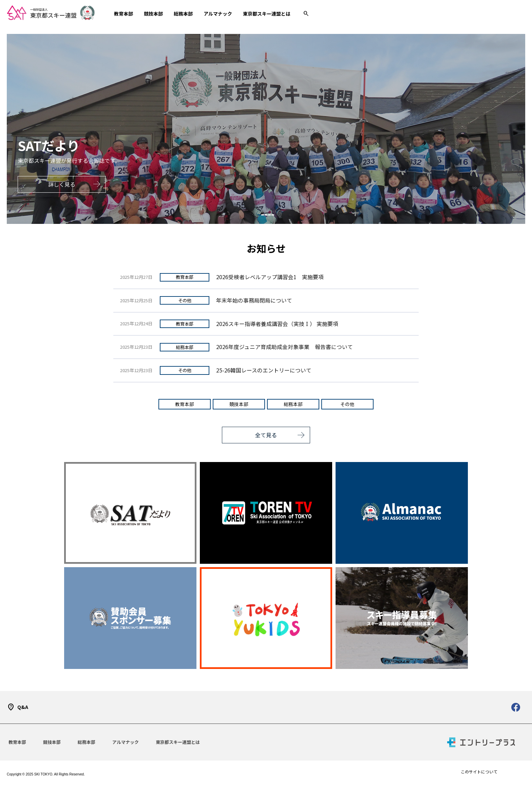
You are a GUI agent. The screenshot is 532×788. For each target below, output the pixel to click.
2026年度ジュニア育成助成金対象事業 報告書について (284, 347)
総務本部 (185, 347)
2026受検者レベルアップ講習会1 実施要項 (270, 277)
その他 (185, 300)
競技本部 (239, 404)
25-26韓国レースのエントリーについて (264, 370)
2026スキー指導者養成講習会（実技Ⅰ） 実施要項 (277, 324)
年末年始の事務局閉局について (254, 300)
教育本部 (185, 277)
